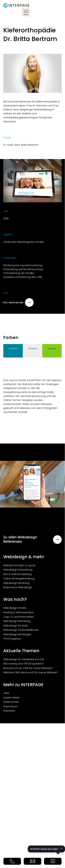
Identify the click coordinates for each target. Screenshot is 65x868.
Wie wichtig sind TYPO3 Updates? (23, 664)
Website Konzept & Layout (19, 565)
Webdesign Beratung (16, 583)
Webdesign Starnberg (17, 621)
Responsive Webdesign (18, 587)
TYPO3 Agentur (12, 639)
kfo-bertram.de (18, 303)
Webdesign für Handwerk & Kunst (24, 659)
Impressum (10, 706)
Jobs (6, 693)
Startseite (9, 711)
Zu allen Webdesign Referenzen (33, 539)
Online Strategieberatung (19, 578)
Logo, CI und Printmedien (19, 617)
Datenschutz (11, 702)
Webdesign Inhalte (15, 608)
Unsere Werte (11, 698)
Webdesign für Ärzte (16, 626)
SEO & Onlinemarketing (17, 574)
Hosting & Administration (19, 612)
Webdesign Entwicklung (18, 570)
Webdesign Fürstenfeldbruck (21, 630)
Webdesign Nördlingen (17, 634)
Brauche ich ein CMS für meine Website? (28, 668)
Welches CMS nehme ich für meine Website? (31, 672)
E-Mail (32, 861)
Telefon (12, 861)
